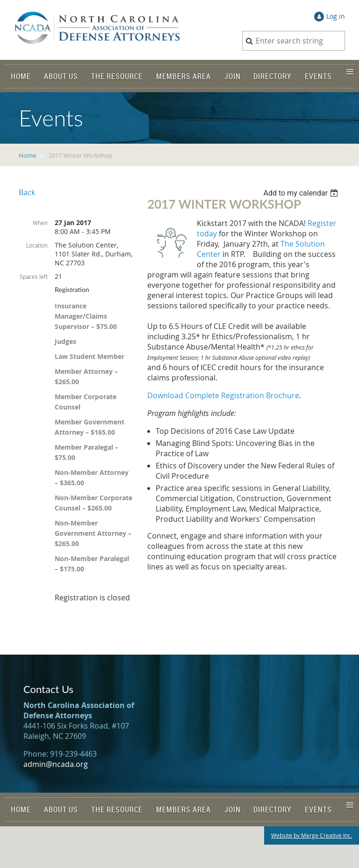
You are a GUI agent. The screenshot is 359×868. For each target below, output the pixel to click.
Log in (336, 16)
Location (37, 245)
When (40, 223)
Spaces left (34, 277)
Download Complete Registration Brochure (223, 395)
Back (27, 192)
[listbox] (302, 193)
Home (27, 155)
